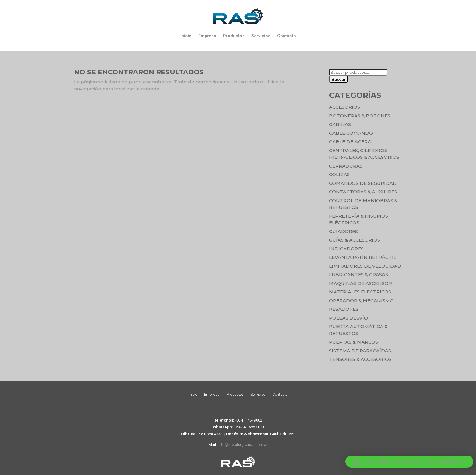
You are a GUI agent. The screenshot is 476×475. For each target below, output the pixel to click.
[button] (409, 462)
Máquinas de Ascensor (360, 283)
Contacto (287, 36)
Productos (234, 36)
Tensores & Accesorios (360, 359)
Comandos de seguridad (363, 183)
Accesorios (345, 107)
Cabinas (340, 124)
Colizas (339, 174)
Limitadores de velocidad (365, 266)
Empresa (207, 36)
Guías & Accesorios (355, 240)
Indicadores (346, 249)
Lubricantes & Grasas (359, 275)
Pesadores (344, 309)
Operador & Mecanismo (361, 301)
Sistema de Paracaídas (360, 351)
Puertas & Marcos (354, 342)
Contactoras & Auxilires (363, 192)
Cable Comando (351, 133)
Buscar (338, 79)
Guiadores (343, 231)
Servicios (261, 36)
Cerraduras (346, 166)
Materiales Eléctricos (360, 292)
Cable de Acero (350, 142)
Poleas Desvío (348, 318)
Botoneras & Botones (360, 116)
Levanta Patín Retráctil (363, 257)
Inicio (186, 36)
